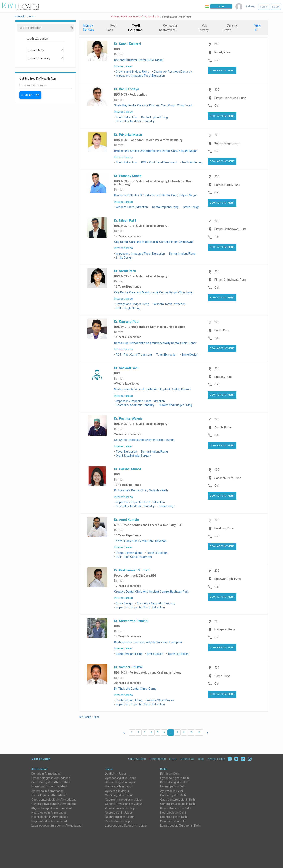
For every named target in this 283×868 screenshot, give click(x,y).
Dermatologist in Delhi (175, 782)
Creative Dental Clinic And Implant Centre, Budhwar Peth (151, 592)
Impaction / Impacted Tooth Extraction (140, 76)
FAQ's (173, 759)
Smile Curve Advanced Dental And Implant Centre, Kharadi (153, 389)
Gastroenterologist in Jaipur (123, 800)
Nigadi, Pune (222, 52)
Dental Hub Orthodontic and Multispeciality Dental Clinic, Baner (155, 343)
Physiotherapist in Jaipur (121, 808)
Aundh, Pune (223, 427)
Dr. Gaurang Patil (127, 322)
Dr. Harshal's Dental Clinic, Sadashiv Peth (141, 490)
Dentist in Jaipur (116, 774)
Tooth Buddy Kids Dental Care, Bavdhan (140, 541)
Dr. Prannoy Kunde (128, 176)
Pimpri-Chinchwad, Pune (230, 229)
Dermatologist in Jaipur (120, 782)
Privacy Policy (216, 759)
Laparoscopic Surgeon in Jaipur (126, 826)
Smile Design (191, 207)
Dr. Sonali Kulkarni (128, 44)
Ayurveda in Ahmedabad (48, 791)
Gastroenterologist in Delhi (178, 800)
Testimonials (158, 759)
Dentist (119, 54)
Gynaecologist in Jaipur (120, 778)
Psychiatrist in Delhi (173, 821)
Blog (201, 759)
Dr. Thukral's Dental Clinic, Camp (135, 689)
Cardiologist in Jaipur (119, 795)
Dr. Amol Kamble (127, 520)
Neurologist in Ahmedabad (49, 813)
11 (199, 732)
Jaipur (109, 769)
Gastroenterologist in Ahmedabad (54, 800)
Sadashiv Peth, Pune (228, 478)
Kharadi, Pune (223, 377)
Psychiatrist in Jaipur (119, 821)
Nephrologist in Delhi (174, 817)
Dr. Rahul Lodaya (127, 89)
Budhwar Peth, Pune (228, 579)
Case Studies (137, 759)
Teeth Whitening (192, 162)
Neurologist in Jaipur (119, 813)
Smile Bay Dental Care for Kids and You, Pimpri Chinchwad (153, 105)
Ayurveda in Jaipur (117, 791)
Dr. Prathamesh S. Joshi (132, 570)
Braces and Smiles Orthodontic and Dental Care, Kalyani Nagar (156, 151)
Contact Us (187, 759)
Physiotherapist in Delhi (176, 808)
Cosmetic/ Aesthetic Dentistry (173, 72)
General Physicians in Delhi (178, 804)
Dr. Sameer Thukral (128, 667)
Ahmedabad (39, 769)
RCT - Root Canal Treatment (159, 162)
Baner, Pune (222, 330)
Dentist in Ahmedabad (46, 774)
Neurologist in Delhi (173, 813)
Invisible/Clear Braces (160, 700)
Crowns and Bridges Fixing (133, 72)
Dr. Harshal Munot (128, 469)
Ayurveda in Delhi (171, 791)
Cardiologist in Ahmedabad (49, 795)
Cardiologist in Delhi (173, 795)
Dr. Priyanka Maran (128, 135)
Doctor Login (41, 759)
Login (276, 7)
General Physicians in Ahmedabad (54, 804)
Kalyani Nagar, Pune (227, 143)
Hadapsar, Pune (225, 629)
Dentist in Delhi (170, 774)
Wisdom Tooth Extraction (132, 207)
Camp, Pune (222, 676)
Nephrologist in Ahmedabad (50, 817)
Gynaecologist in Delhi (175, 778)
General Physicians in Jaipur (123, 804)
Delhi (163, 769)
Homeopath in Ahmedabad (49, 786)
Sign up (264, 7)
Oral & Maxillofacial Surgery (133, 456)
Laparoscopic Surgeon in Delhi (180, 826)
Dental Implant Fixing (154, 117)
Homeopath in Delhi (173, 786)
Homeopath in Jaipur (119, 786)
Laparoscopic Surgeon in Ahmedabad (56, 826)
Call (217, 60)
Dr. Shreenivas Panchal (131, 621)
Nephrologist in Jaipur (119, 817)
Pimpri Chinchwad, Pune (230, 98)
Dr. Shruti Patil (125, 271)
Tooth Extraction (126, 117)
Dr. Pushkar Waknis (128, 418)
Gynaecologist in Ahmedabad (51, 778)
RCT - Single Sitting (128, 308)
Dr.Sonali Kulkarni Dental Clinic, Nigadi (139, 60)
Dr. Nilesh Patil (125, 220)
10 (191, 732)
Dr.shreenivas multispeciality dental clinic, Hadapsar (148, 642)
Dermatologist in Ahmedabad (51, 782)
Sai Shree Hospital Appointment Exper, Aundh (144, 440)
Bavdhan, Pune (224, 528)
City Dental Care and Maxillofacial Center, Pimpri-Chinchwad (154, 242)
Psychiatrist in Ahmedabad (49, 821)
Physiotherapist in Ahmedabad (52, 808)
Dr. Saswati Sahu (127, 368)
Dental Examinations (129, 553)
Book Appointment (222, 71)
